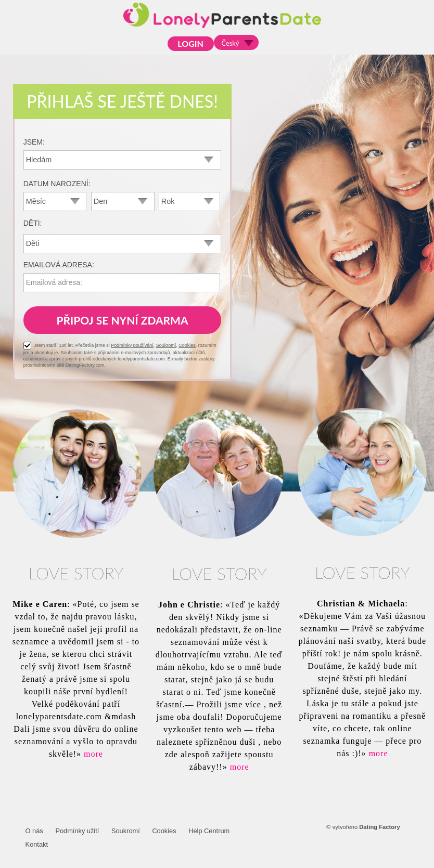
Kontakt (37, 844)
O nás (34, 831)
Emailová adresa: (59, 265)
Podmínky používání (132, 345)
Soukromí (166, 345)
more (93, 754)
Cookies (187, 345)
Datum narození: (57, 184)
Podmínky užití (77, 831)
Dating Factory (379, 827)
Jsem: (34, 142)
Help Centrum (209, 831)
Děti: (33, 223)
